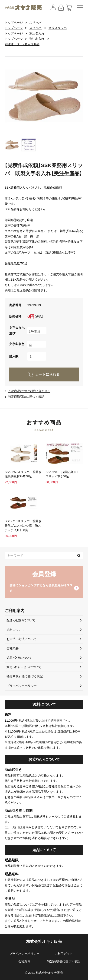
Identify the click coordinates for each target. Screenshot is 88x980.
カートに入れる (47, 374)
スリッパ (35, 23)
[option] (44, 96)
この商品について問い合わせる (29, 391)
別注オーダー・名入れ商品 (22, 44)
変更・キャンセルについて (24, 667)
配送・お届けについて (21, 620)
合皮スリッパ (58, 28)
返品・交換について (19, 658)
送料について (16, 630)
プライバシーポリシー (22, 686)
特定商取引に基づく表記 (64, 961)
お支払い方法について (22, 639)
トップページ (14, 23)
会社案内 (24, 961)
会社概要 (13, 648)
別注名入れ (37, 33)
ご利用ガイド (64, 954)
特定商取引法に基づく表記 (26, 397)
